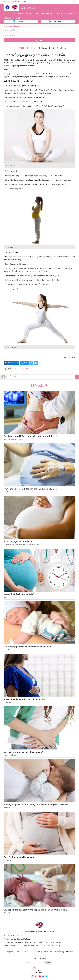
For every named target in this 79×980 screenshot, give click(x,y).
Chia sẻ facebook (13, 363)
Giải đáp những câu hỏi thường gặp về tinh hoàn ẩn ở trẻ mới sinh (35, 910)
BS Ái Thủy (7, 650)
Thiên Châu (7, 913)
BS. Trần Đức (8, 702)
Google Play (58, 21)
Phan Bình (7, 808)
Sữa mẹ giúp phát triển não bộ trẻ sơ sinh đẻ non (27, 647)
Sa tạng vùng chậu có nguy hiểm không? (23, 752)
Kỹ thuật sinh (61, 48)
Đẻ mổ (52, 48)
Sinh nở (21, 14)
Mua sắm (72, 14)
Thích (25, 363)
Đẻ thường (43, 48)
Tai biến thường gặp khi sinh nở (19, 857)
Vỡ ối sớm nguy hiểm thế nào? (18, 541)
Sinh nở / (19, 369)
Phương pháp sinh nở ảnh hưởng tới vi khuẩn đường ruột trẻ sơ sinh (36, 805)
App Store (21, 21)
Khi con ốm (50, 14)
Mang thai (12, 14)
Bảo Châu (7, 492)
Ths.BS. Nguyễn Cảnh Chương (13, 439)
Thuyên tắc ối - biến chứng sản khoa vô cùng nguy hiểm (30, 489)
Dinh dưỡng (39, 14)
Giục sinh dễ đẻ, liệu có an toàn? (19, 594)
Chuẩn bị (34, 48)
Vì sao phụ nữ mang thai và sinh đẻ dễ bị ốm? (25, 699)
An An (6, 69)
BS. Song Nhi (8, 860)
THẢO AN (7, 597)
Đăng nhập (39, 40)
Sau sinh (29, 14)
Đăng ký (48, 963)
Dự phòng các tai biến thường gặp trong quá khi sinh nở (30, 436)
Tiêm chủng (61, 14)
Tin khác (39, 385)
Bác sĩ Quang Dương (10, 755)
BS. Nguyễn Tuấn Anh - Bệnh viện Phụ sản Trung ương (21, 545)
